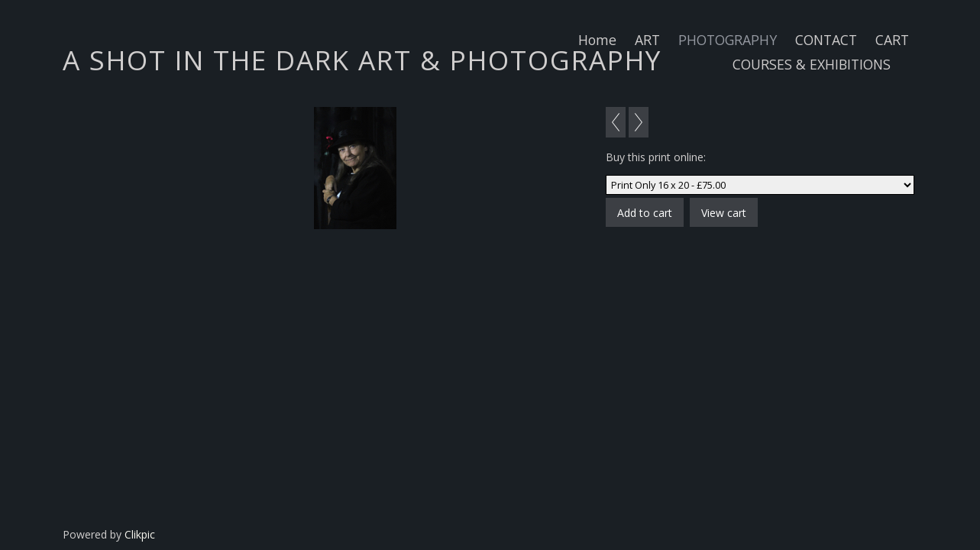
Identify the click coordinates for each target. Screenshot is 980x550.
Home (597, 40)
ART (647, 40)
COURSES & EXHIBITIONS (812, 64)
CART (892, 40)
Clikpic (140, 534)
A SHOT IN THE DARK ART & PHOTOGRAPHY (362, 60)
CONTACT (826, 40)
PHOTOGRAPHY (728, 40)
